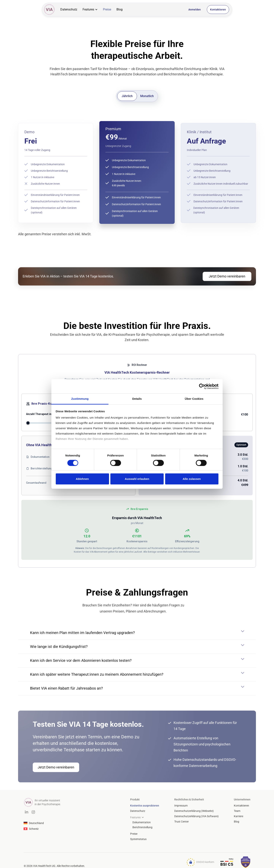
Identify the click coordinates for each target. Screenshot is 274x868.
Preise (107, 9)
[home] (49, 10)
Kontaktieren (218, 10)
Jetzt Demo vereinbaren (227, 280)
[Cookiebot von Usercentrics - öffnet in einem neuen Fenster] (202, 386)
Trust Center (182, 822)
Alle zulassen (192, 479)
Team (237, 811)
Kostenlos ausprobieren (145, 806)
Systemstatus (138, 839)
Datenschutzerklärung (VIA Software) (196, 816)
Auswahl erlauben (137, 479)
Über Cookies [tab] (194, 399)
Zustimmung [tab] (80, 399)
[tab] (127, 96)
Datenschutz (69, 9)
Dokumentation (142, 822)
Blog (119, 9)
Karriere (239, 816)
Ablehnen (82, 479)
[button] (90, 10)
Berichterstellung (142, 827)
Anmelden (195, 10)
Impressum (181, 806)
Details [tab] (137, 399)
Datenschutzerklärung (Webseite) (194, 811)
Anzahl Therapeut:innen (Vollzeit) (47, 414)
